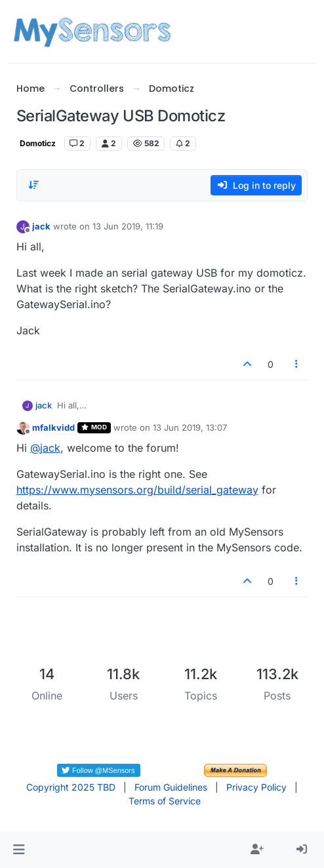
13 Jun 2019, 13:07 (190, 427)
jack (41, 226)
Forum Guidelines (171, 787)
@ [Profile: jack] (45, 448)
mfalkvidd (53, 427)
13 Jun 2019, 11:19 (128, 226)
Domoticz (38, 143)
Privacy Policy (256, 787)
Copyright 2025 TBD (71, 787)
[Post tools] (296, 364)
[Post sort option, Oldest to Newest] (34, 185)
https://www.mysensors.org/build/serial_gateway (137, 490)
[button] (19, 850)
